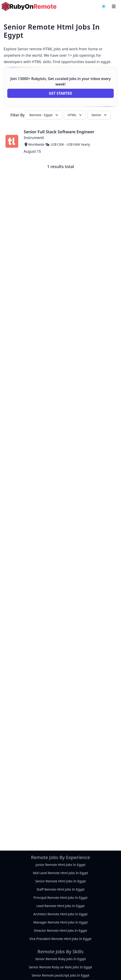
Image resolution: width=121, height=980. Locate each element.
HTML (75, 115)
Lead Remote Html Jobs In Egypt (60, 906)
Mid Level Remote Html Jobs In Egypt (61, 873)
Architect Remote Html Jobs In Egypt (61, 914)
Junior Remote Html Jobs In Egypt (60, 865)
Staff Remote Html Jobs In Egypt (61, 889)
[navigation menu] (104, 6)
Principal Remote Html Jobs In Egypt (60, 898)
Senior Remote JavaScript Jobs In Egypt (61, 975)
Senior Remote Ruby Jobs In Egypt (60, 959)
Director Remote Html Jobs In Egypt (60, 930)
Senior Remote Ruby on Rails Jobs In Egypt (60, 967)
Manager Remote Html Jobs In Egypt (60, 922)
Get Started (60, 93)
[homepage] (29, 6)
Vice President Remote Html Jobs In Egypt (60, 939)
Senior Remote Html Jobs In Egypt (61, 881)
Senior (99, 115)
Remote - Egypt (44, 115)
